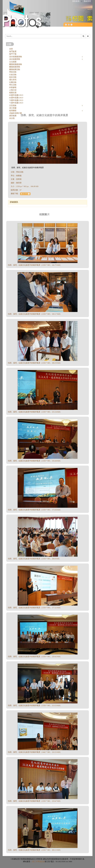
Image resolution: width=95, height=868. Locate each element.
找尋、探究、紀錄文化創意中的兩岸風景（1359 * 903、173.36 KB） (35, 510)
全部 (11, 49)
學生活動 (13, 85)
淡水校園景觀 (15, 59)
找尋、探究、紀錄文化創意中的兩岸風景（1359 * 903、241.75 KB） (35, 265)
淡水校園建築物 (16, 57)
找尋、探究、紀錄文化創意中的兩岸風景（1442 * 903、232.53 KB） (35, 752)
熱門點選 (13, 51)
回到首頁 (76, 1)
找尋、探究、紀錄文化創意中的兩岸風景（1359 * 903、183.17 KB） (35, 314)
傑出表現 (13, 80)
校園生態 (13, 93)
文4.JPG (25, 194)
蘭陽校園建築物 (16, 64)
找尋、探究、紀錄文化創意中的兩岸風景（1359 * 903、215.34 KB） (35, 412)
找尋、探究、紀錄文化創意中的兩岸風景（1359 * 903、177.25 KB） (35, 608)
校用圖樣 (13, 111)
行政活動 (13, 75)
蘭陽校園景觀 (15, 67)
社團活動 (13, 82)
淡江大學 (36, 862)
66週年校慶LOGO (16, 98)
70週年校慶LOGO (16, 100)
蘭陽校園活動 (15, 69)
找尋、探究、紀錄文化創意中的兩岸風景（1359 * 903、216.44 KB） (35, 461)
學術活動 (13, 72)
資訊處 (42, 862)
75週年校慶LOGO (16, 103)
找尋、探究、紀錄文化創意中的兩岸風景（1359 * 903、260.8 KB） (34, 559)
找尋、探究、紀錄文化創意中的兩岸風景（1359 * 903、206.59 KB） (35, 363)
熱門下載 (13, 54)
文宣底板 (13, 105)
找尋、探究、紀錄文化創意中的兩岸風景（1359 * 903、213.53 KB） (35, 705)
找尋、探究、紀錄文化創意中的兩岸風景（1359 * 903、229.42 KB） (35, 657)
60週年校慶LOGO (16, 95)
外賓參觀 (13, 87)
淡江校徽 (13, 108)
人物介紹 (13, 90)
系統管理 (87, 1)
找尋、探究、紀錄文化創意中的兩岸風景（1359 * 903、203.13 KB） (35, 850)
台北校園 (13, 62)
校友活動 (13, 77)
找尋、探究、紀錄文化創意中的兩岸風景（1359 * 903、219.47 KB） (35, 801)
